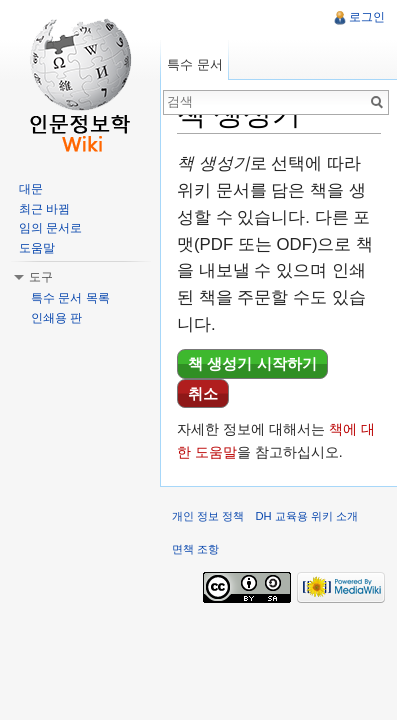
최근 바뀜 (44, 209)
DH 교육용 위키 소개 (306, 516)
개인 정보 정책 (208, 516)
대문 (31, 189)
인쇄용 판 (56, 318)
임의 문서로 (50, 228)
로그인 (367, 17)
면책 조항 (195, 549)
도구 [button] (41, 277)
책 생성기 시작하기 (252, 363)
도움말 (37, 248)
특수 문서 (195, 64)
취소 (203, 393)
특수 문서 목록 (70, 298)
